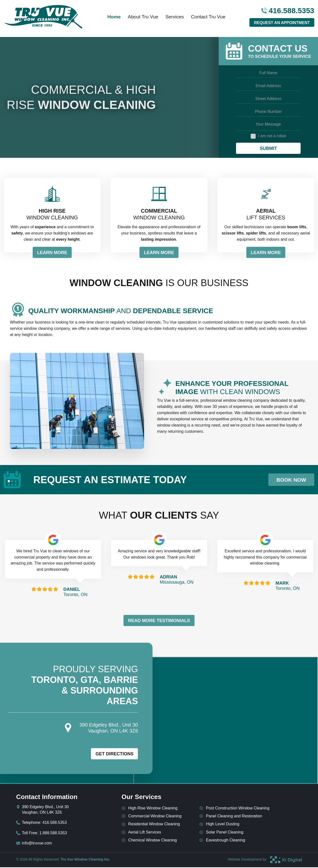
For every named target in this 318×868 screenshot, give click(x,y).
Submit (268, 148)
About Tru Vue (142, 18)
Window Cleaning (52, 215)
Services (176, 18)
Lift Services (266, 215)
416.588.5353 (288, 12)
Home (110, 18)
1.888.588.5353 (53, 834)
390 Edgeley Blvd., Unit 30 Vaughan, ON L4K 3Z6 (45, 810)
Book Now (288, 481)
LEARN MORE (52, 253)
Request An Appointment (282, 24)
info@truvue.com (37, 844)
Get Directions (114, 755)
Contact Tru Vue (212, 18)
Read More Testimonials (159, 621)
